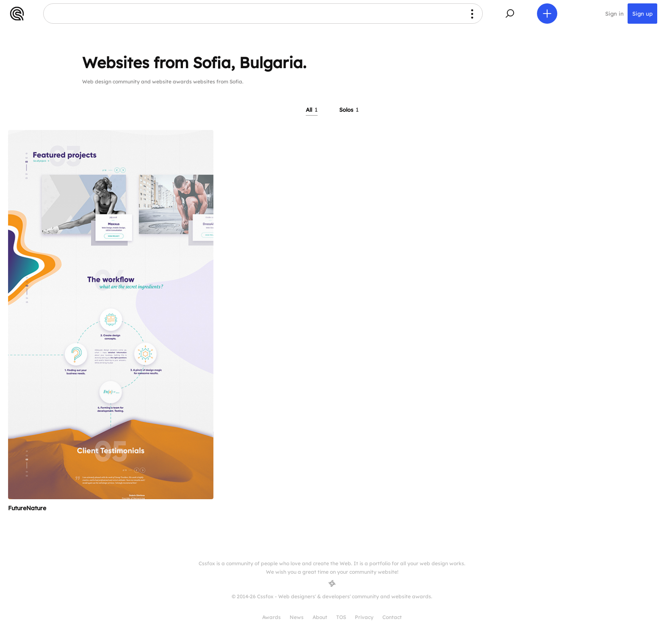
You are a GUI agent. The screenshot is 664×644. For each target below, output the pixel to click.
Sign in (614, 14)
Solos (349, 110)
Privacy (364, 617)
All (312, 110)
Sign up (642, 14)
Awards (271, 617)
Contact (392, 617)
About (320, 617)
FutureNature (27, 508)
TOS (341, 617)
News (297, 617)
